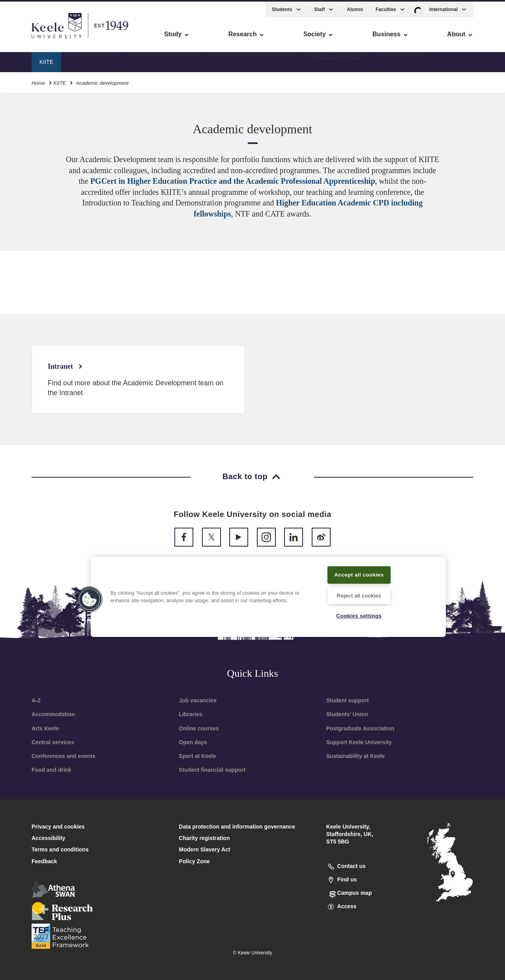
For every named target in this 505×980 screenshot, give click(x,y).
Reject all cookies (359, 595)
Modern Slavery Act (204, 849)
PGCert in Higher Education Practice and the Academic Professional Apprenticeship (233, 181)
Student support (348, 700)
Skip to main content (42, 40)
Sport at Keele (197, 756)
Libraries (190, 714)
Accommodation (53, 714)
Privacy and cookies (58, 827)
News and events (401, 60)
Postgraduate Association (360, 728)
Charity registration (204, 838)
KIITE (60, 81)
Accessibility (29, 40)
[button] (417, 7)
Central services (53, 742)
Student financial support (212, 770)
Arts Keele (45, 728)
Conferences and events (64, 756)
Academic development (336, 60)
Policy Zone (194, 861)
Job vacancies (198, 700)
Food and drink (51, 770)
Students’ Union (347, 714)
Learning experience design (165, 60)
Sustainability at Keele (356, 756)
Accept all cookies (359, 574)
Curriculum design (93, 60)
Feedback (44, 861)
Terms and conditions (60, 849)
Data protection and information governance (237, 827)
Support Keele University (359, 742)
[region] (268, 596)
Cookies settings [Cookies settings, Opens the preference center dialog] (359, 616)
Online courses (199, 728)
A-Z (36, 700)
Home (38, 81)
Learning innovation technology (253, 60)
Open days (193, 742)
